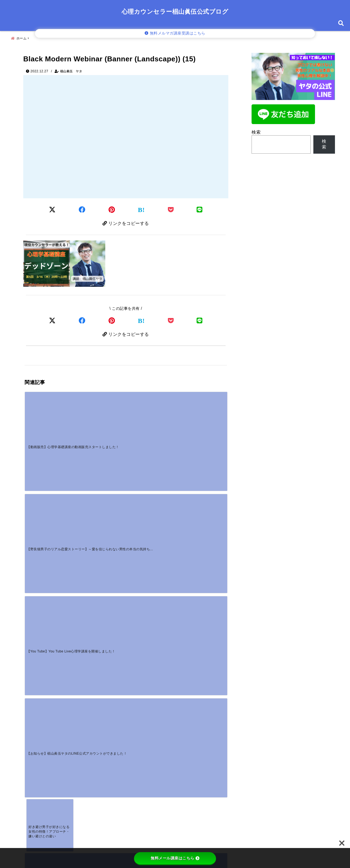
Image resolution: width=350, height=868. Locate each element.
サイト (32, 780)
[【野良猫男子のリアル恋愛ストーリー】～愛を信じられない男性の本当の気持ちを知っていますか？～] (100, 415)
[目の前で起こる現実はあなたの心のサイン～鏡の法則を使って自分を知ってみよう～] (100, 467)
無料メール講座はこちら (175, 858)
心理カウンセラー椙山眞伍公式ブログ (175, 12)
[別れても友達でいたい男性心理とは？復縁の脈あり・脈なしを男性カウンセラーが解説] (100, 607)
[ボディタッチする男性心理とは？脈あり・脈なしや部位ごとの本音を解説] (151, 554)
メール (34, 762)
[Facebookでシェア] (82, 208)
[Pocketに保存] (171, 208)
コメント (37, 686)
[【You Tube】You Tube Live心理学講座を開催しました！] (151, 415)
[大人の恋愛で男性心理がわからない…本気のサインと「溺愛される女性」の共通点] (202, 554)
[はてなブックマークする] (141, 208)
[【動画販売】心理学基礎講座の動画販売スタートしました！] (50, 415)
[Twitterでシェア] (52, 208)
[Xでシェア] (52, 320)
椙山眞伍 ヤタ (71, 69)
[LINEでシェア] (200, 208)
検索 (256, 130)
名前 (33, 744)
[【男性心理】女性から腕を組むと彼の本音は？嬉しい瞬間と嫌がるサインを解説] (50, 607)
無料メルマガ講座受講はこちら (175, 33)
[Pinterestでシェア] (112, 208)
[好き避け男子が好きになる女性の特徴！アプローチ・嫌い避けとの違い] (50, 467)
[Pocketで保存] (171, 320)
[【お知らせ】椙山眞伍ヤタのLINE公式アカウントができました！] (202, 415)
